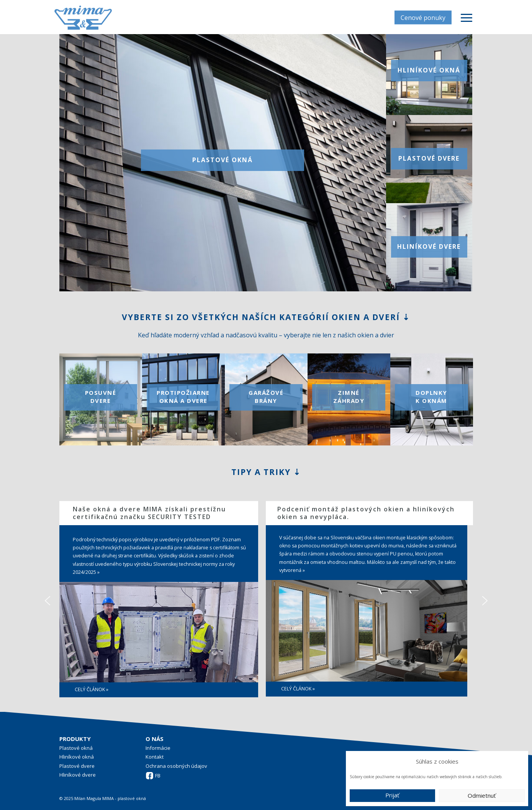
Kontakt (155, 757)
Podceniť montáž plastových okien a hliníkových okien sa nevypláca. (366, 513)
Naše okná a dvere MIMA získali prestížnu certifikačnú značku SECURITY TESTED (149, 513)
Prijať (392, 795)
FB (158, 775)
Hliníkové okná (77, 757)
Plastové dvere (77, 766)
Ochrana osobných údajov (176, 766)
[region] (266, 600)
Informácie (158, 748)
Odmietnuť (482, 795)
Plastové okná (76, 748)
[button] (47, 601)
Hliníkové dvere (78, 775)
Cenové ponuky (423, 17)
